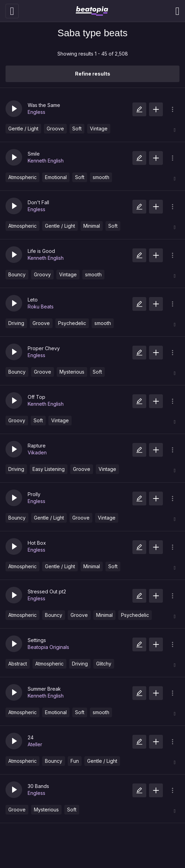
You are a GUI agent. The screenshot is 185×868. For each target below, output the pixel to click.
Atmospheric (22, 177)
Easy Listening (49, 469)
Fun (75, 761)
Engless (36, 112)
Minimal (92, 226)
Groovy (42, 274)
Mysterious (72, 372)
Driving (16, 323)
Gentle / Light (23, 129)
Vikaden (37, 452)
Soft (77, 129)
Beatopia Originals (48, 647)
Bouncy (17, 274)
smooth (101, 177)
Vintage (99, 129)
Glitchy (104, 664)
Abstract (18, 664)
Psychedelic (72, 323)
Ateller (35, 744)
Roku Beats (41, 307)
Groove (55, 129)
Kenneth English (46, 161)
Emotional (56, 177)
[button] (14, 109)
